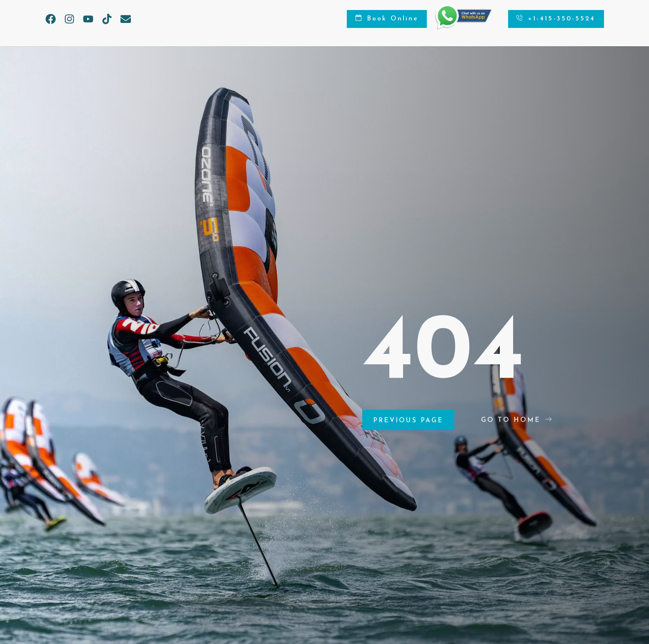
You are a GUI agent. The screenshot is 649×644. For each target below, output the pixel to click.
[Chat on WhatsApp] (458, 28)
